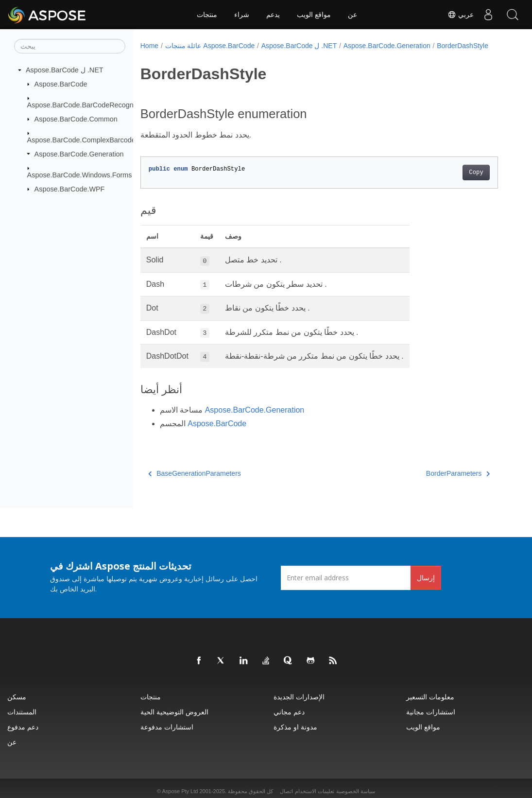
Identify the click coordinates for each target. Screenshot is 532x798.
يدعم (273, 15)
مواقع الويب (314, 15)
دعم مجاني (289, 712)
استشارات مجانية (431, 712)
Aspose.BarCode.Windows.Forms (80, 175)
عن (352, 15)
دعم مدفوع (23, 727)
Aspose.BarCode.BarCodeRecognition (87, 105)
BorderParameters (458, 473)
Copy (476, 173)
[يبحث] (70, 46)
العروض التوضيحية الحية (174, 712)
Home (149, 46)
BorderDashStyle (463, 46)
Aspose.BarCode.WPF (70, 189)
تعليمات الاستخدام (315, 791)
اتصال (286, 791)
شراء (242, 15)
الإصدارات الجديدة (299, 697)
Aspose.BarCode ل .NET (65, 70)
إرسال (426, 578)
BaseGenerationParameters (195, 473)
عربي (461, 15)
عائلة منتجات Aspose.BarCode (210, 46)
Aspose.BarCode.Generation (79, 154)
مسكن (17, 697)
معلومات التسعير (430, 697)
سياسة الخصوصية (356, 791)
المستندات (22, 712)
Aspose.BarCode (61, 84)
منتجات (207, 15)
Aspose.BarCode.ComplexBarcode (81, 140)
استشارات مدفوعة (167, 727)
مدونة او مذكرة (295, 727)
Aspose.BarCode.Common (76, 119)
